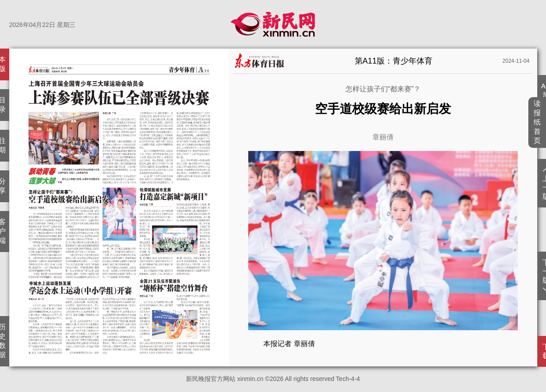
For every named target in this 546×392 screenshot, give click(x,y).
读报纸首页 (537, 122)
